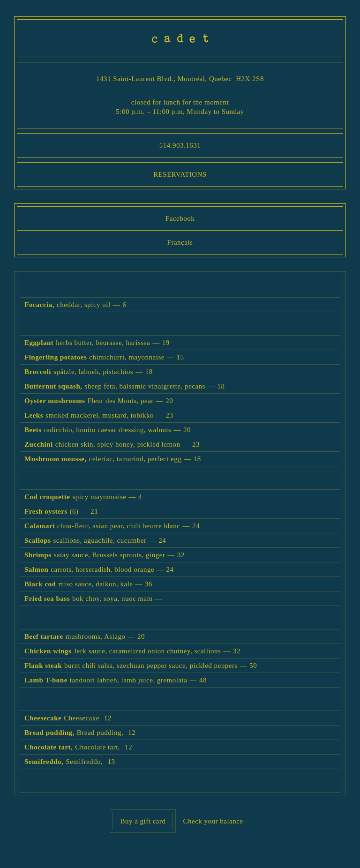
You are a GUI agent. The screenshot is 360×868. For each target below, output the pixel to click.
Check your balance (213, 821)
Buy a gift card (143, 821)
